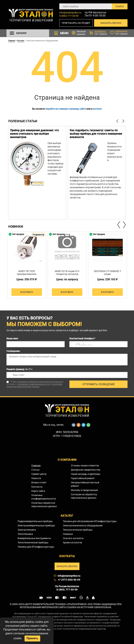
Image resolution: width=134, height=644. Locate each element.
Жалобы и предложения (84, 490)
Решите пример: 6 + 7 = (19, 369)
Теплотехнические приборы (33, 543)
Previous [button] (119, 225)
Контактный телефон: (82, 338)
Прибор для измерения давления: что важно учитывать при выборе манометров (34, 134)
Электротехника (27, 530)
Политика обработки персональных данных (44, 505)
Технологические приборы (78, 530)
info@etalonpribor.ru (70, 13)
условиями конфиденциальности (33, 384)
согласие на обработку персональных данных (39, 382)
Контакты (37, 487)
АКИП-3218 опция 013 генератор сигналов (67, 273)
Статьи (35, 470)
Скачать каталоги (73, 538)
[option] (37, 173)
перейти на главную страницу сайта (66, 109)
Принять (32, 638)
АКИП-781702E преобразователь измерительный (27, 274)
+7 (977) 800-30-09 (69, 580)
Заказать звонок (111, 23)
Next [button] (124, 225)
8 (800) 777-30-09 (69, 16)
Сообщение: (13, 351)
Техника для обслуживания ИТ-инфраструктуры (90, 521)
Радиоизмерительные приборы (35, 521)
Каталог (21, 40)
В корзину (27, 292)
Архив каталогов (72, 543)
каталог (97, 109)
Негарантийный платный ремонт (85, 484)
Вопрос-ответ (39, 482)
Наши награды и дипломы (86, 474)
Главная (12, 40)
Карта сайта (38, 491)
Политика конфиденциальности (44, 497)
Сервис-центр (39, 474)
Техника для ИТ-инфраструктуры (36, 547)
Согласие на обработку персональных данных (84, 496)
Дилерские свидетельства (86, 470)
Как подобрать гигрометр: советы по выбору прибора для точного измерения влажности (96, 134)
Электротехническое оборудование (83, 526)
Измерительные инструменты (34, 538)
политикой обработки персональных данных (34, 385)
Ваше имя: (12, 338)
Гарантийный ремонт (83, 478)
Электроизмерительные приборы (36, 526)
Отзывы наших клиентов (85, 465)
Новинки (68, 534)
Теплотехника (25, 534)
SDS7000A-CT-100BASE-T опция (107, 273)
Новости (36, 478)
